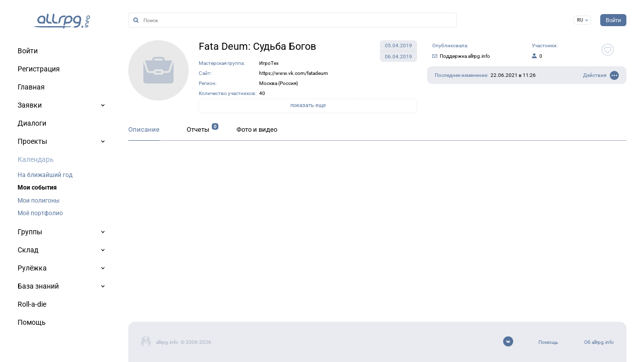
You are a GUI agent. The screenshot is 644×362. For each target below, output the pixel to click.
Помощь (548, 342)
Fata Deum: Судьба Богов (257, 46)
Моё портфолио (40, 213)
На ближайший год (45, 175)
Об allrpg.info (599, 342)
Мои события (37, 188)
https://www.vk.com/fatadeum (294, 73)
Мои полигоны (38, 201)
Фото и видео (257, 129)
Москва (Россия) (278, 83)
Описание (144, 129)
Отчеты (198, 129)
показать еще (308, 105)
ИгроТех (269, 63)
